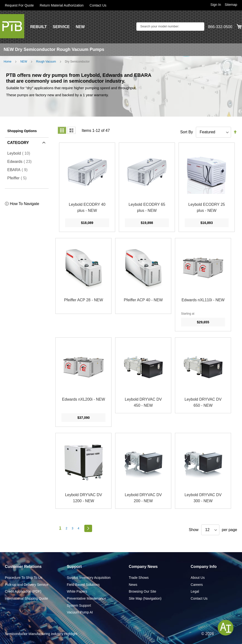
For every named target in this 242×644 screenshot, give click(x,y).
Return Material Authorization (62, 5)
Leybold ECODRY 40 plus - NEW (87, 208)
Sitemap (231, 5)
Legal (195, 591)
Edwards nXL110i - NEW (203, 300)
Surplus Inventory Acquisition (89, 578)
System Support (79, 605)
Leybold (20, 153)
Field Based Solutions (83, 585)
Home (8, 62)
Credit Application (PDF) (23, 591)
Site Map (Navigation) (145, 598)
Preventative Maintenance (86, 598)
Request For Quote (19, 5)
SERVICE (61, 27)
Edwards (21, 161)
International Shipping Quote (26, 598)
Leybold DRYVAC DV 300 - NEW (203, 498)
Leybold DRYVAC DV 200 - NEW (143, 498)
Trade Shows (139, 578)
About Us (198, 578)
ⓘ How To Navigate (22, 204)
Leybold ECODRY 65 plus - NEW (147, 208)
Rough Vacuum (46, 62)
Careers (197, 585)
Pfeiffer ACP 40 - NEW (143, 300)
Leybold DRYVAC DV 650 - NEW (203, 402)
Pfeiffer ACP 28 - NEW (84, 300)
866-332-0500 (220, 27)
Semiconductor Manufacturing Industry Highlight (41, 634)
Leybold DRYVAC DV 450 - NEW (143, 402)
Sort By (187, 132)
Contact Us (98, 5)
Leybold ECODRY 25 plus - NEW (207, 208)
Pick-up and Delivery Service (27, 585)
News (133, 585)
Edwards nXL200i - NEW (83, 399)
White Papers (77, 591)
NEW (80, 27)
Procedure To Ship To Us (24, 578)
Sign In (216, 5)
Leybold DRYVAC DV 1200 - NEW (84, 498)
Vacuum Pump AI (80, 612)
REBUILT (38, 27)
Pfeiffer (18, 178)
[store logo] (12, 26)
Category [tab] (18, 143)
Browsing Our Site (143, 591)
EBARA (19, 170)
